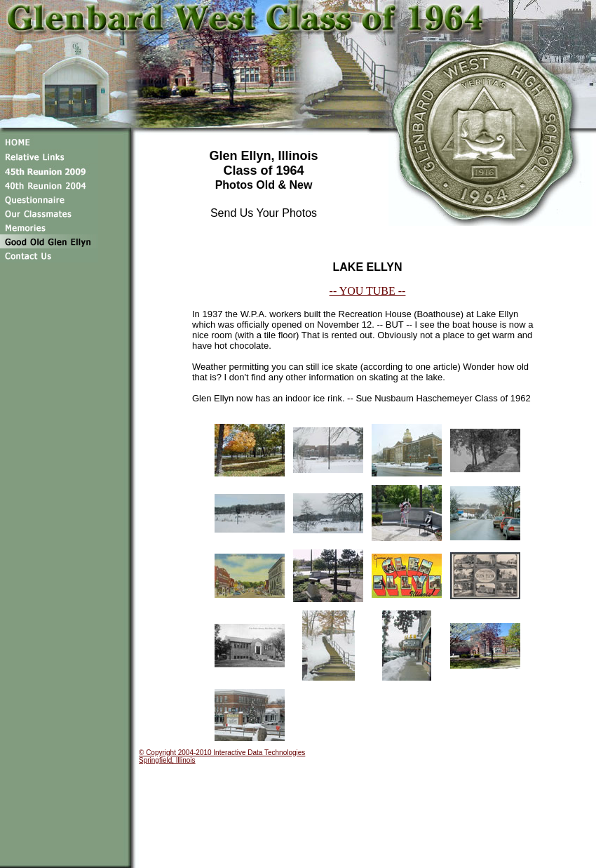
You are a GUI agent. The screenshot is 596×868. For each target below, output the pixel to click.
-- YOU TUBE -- (368, 291)
